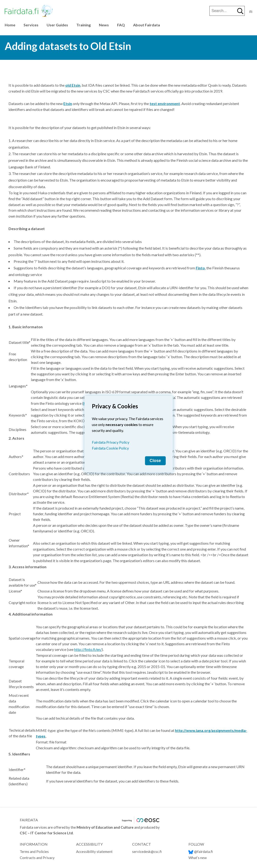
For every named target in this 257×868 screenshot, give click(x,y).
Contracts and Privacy (37, 858)
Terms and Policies (35, 852)
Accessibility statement (95, 852)
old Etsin (73, 85)
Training (84, 25)
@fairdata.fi (201, 852)
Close (155, 461)
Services (31, 25)
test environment (165, 103)
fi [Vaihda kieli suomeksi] (251, 12)
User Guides (57, 25)
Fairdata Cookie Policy (110, 448)
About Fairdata (147, 25)
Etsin (68, 103)
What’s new (198, 858)
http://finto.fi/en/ (88, 649)
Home (10, 25)
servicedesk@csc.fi (147, 852)
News (104, 25)
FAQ (121, 25)
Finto (200, 268)
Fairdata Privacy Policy (111, 442)
